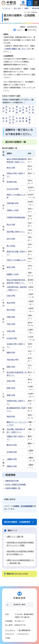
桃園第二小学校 (13, 274)
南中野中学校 (12, 182)
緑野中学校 (11, 352)
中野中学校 (11, 317)
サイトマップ (10, 634)
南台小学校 (11, 168)
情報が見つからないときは (17, 574)
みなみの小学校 (13, 189)
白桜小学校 (11, 296)
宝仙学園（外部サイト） (16, 232)
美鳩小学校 (11, 395)
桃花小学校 (11, 267)
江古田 (10, 120)
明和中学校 (11, 416)
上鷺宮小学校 (12, 459)
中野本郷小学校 (13, 203)
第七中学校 (11, 310)
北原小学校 (11, 381)
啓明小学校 (11, 388)
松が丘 (30, 110)
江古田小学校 (12, 338)
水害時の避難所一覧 (13, 488)
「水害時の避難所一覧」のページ (16, 49)
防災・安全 (17, 8)
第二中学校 (11, 246)
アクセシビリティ (23, 634)
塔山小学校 (11, 225)
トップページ (6, 8)
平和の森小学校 (13, 360)
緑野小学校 (11, 367)
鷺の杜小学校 (12, 445)
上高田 (23, 110)
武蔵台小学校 (12, 466)
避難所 (26, 8)
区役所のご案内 (20, 605)
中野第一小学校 (13, 210)
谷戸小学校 (11, 239)
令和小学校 (11, 324)
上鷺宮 (30, 120)
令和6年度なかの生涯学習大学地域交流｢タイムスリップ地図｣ (20, 544)
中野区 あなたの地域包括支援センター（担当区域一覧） (20, 562)
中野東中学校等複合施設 (16, 217)
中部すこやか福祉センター (17, 260)
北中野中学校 (12, 452)
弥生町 (6, 110)
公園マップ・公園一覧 (15, 537)
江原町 (13, 120)
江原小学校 (11, 331)
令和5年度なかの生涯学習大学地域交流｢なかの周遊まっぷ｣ (20, 553)
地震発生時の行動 (12, 481)
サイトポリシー (10, 630)
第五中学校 (11, 303)
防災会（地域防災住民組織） (16, 484)
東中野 (17, 110)
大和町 (33, 110)
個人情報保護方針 (25, 630)
